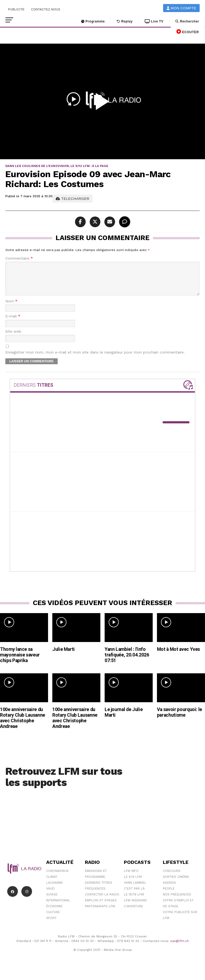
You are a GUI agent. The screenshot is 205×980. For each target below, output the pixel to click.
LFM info (131, 877)
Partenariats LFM (100, 913)
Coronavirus (57, 877)
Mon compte (182, 8)
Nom (11, 308)
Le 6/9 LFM (133, 883)
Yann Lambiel (135, 889)
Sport (51, 924)
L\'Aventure (133, 913)
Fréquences (95, 895)
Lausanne (54, 889)
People (169, 895)
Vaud (50, 895)
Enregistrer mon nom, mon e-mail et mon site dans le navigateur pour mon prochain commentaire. (95, 359)
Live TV (154, 21)
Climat (52, 883)
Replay (125, 21)
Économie (54, 913)
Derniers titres (98, 889)
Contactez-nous (46, 9)
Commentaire (19, 258)
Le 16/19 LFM (134, 901)
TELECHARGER (72, 199)
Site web (13, 338)
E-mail (13, 323)
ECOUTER (188, 32)
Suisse (52, 901)
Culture (53, 918)
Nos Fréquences (177, 901)
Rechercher (187, 21)
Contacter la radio (102, 901)
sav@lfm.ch (180, 947)
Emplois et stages (101, 907)
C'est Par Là (134, 895)
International (58, 907)
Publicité (16, 9)
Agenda (169, 889)
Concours (172, 877)
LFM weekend (135, 907)
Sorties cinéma (176, 883)
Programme (93, 21)
